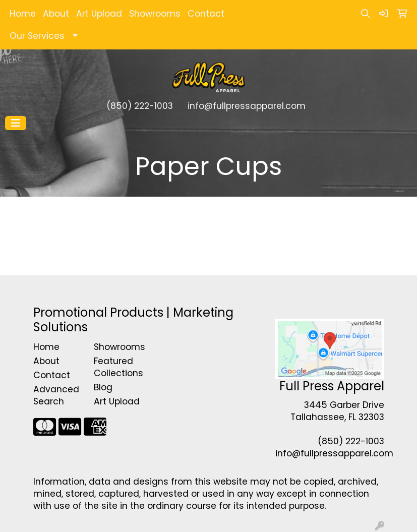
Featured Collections (118, 367)
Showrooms (155, 14)
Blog (103, 387)
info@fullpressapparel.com (247, 106)
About (56, 14)
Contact (206, 14)
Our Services (37, 36)
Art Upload (99, 14)
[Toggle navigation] (16, 123)
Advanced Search (56, 395)
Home (23, 14)
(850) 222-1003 (140, 106)
